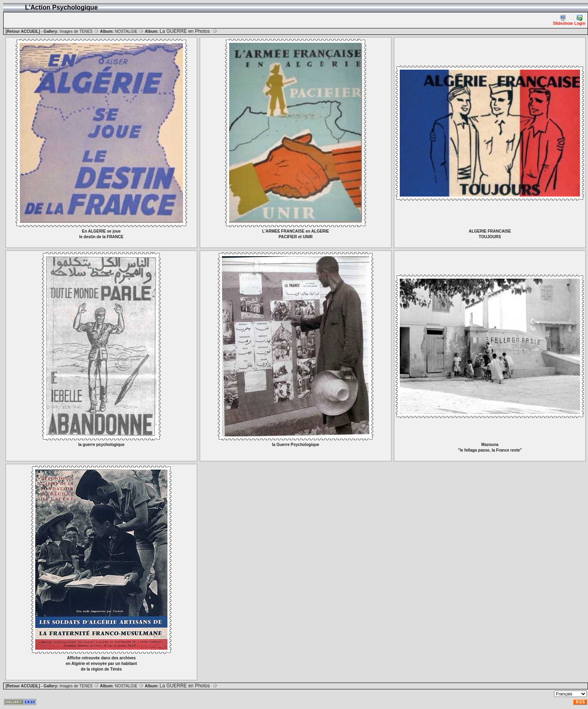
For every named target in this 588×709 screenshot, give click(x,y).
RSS (580, 702)
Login (580, 20)
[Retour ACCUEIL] (23, 31)
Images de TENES (79, 31)
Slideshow (563, 20)
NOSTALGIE (129, 31)
